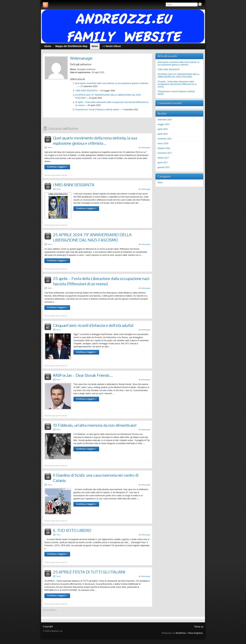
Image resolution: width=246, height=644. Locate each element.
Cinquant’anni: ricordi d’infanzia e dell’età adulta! (97, 110)
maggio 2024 (163, 124)
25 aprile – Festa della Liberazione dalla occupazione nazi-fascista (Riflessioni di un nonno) (102, 281)
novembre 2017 (165, 153)
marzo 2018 (163, 143)
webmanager (146, 147)
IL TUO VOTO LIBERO (72, 530)
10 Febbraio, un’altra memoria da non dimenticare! (95, 425)
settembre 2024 (165, 120)
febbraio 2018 (164, 148)
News (50, 147)
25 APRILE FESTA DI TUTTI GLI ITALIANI (89, 572)
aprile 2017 (163, 163)
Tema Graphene (195, 633)
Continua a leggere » (57, 167)
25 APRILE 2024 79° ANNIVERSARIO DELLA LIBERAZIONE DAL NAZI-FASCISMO (92, 237)
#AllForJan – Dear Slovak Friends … (83, 375)
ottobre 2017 (163, 158)
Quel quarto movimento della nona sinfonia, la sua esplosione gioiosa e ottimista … (95, 141)
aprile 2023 (163, 134)
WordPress (181, 633)
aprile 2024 (163, 129)
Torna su (199, 627)
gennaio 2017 (164, 167)
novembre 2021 (165, 139)
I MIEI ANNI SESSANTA (86, 91)
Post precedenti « (50, 610)
